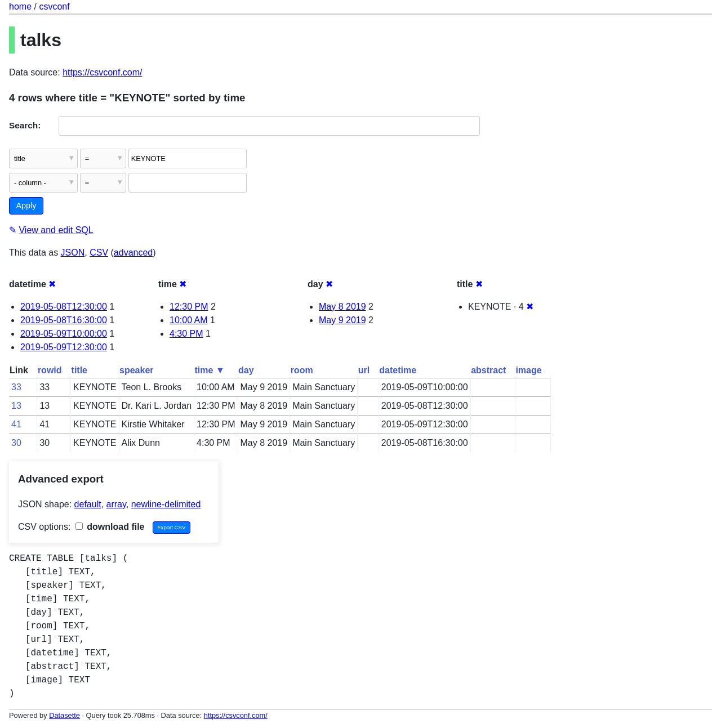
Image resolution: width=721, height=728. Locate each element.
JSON (73, 253)
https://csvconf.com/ (102, 72)
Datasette (64, 715)
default (88, 504)
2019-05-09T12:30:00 (64, 347)
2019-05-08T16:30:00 (64, 320)
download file (110, 527)
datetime (398, 370)
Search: (25, 125)
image (528, 370)
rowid (50, 370)
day (246, 370)
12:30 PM (189, 307)
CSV (99, 253)
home (20, 6)
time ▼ (210, 370)
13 (16, 406)
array (116, 504)
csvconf (54, 6)
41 (16, 424)
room (302, 370)
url (364, 370)
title (79, 370)
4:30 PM (186, 334)
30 (16, 443)
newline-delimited (166, 504)
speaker (137, 370)
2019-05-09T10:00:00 (64, 334)
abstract (488, 370)
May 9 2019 (342, 320)
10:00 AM (189, 320)
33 (16, 387)
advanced (133, 253)
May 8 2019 (342, 307)
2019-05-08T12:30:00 (64, 307)
